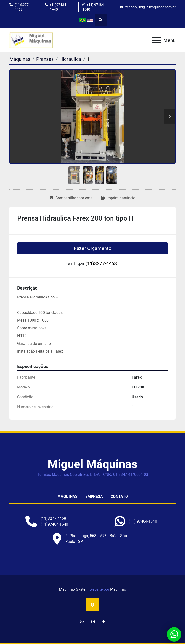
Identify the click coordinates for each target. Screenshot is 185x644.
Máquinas (67, 496)
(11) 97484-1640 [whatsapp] (94, 7)
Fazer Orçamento (93, 248)
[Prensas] (45, 59)
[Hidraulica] (70, 59)
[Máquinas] (20, 59)
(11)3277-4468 (22, 7)
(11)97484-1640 (59, 7)
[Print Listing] (118, 198)
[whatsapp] (143, 521)
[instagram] (93, 622)
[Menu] (157, 40)
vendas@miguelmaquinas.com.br (150, 7)
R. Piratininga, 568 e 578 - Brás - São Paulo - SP (96, 539)
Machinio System (74, 589)
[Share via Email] (72, 198)
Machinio (118, 589)
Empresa (94, 496)
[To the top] (92, 605)
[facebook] (104, 622)
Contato (119, 496)
